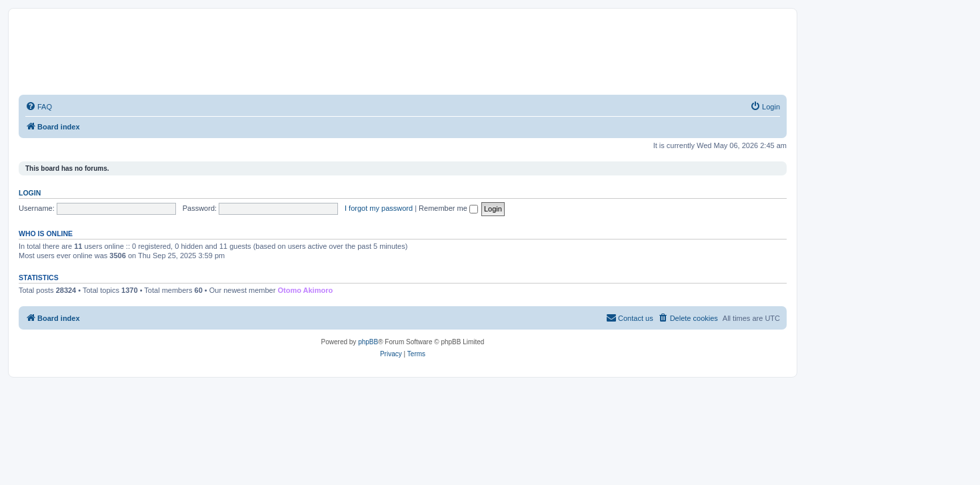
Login (30, 193)
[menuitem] (39, 107)
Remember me (448, 208)
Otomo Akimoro (305, 290)
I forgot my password (379, 208)
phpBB (368, 342)
